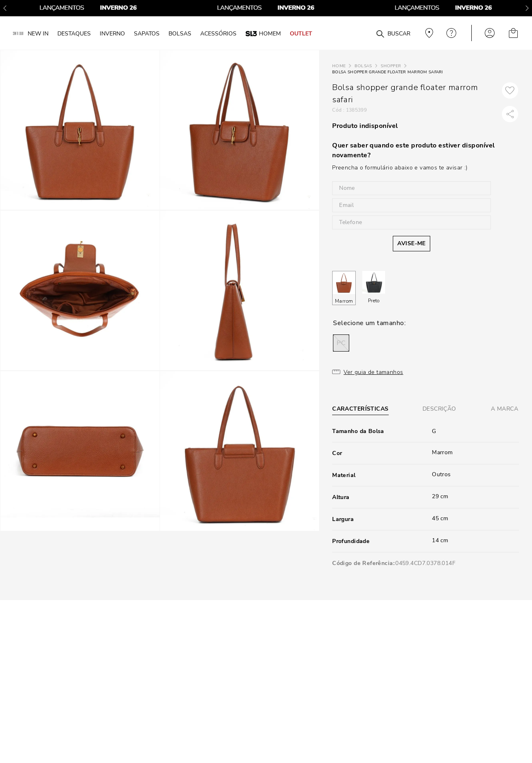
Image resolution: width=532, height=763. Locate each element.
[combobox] (363, 33)
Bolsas (363, 66)
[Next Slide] (527, 8)
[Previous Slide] (5, 8)
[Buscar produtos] (380, 34)
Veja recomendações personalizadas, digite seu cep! (428, 33)
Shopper (391, 66)
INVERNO (112, 33)
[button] (341, 343)
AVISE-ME (411, 243)
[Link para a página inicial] (339, 66)
